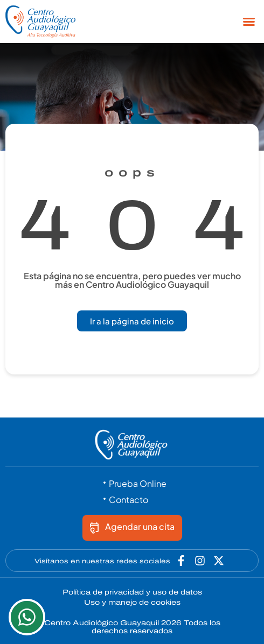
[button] (249, 22)
